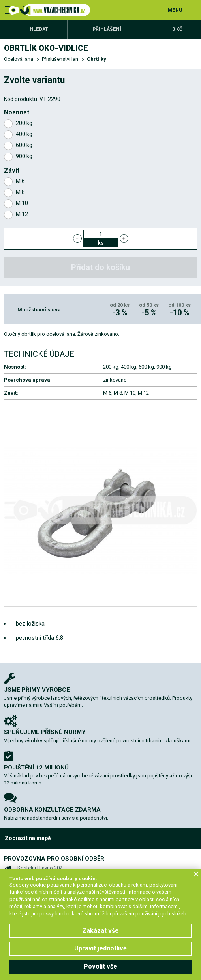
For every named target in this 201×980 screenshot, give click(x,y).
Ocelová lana (19, 59)
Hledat (39, 29)
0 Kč (177, 29)
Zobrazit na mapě (28, 838)
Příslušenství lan (60, 59)
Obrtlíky (97, 59)
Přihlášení (107, 29)
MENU (175, 10)
